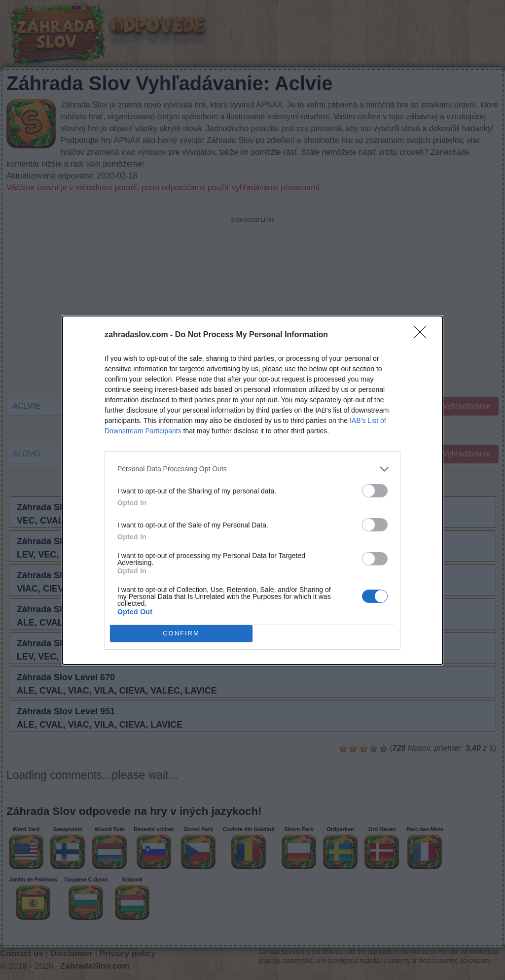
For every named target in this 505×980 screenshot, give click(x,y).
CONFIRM (181, 633)
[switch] (375, 490)
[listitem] (252, 469)
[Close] (423, 335)
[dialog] (252, 490)
